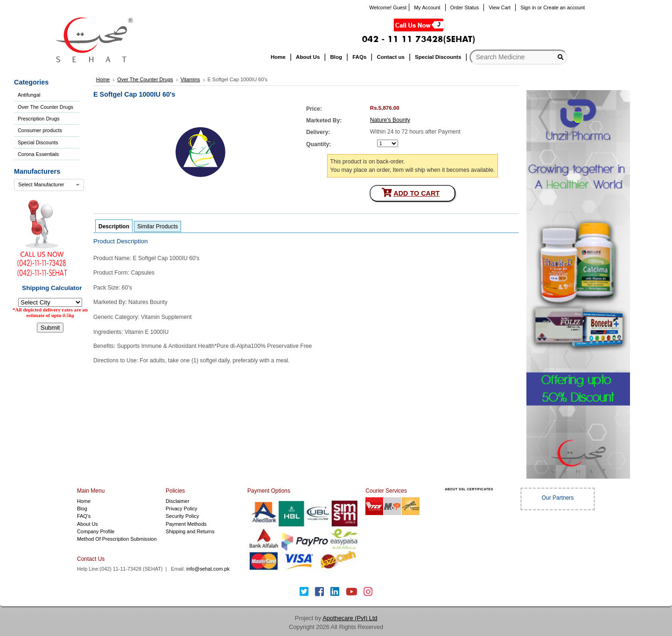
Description (114, 226)
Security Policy (182, 516)
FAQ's (84, 516)
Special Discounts (38, 142)
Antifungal (29, 95)
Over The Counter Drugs (45, 107)
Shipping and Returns (190, 531)
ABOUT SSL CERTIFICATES (469, 489)
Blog (82, 509)
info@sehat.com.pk (208, 569)
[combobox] (49, 185)
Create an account (564, 7)
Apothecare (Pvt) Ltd (350, 618)
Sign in (528, 7)
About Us (87, 524)
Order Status (465, 7)
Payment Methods (186, 524)
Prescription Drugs (38, 119)
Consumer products (40, 130)
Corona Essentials (38, 154)
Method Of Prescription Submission (117, 539)
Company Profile (96, 531)
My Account (427, 7)
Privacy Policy (182, 509)
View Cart (500, 7)
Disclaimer (178, 501)
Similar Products (157, 226)
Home (84, 501)
